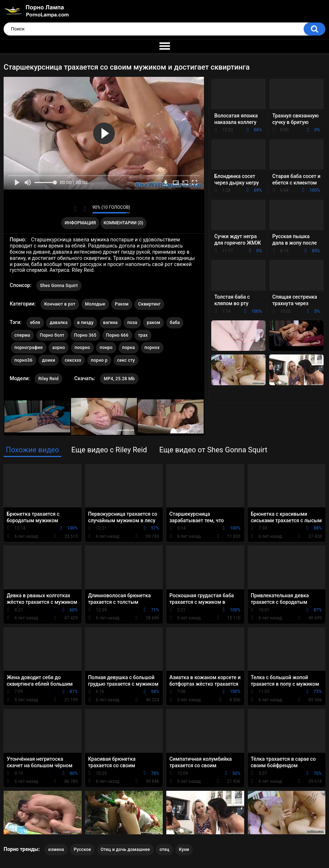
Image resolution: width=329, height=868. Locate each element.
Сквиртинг (149, 304)
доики (49, 360)
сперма (22, 335)
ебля (35, 323)
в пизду (85, 323)
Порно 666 (117, 335)
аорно (59, 348)
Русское (82, 850)
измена (56, 850)
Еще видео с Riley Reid (109, 450)
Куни (184, 850)
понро (106, 348)
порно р (99, 360)
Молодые (95, 304)
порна (128, 348)
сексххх (73, 360)
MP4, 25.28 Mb (119, 379)
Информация (80, 223)
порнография (29, 348)
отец (164, 850)
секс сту (126, 360)
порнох (152, 348)
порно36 (24, 360)
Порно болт (52, 335)
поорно (82, 348)
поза (132, 323)
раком (153, 323)
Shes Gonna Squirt (59, 286)
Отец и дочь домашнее (125, 850)
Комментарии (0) (123, 223)
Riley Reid (49, 379)
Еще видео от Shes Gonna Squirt (213, 450)
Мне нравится (76, 209)
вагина (111, 323)
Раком (122, 304)
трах (143, 335)
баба (175, 323)
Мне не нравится (85, 209)
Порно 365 (85, 335)
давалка (59, 323)
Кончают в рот (60, 304)
